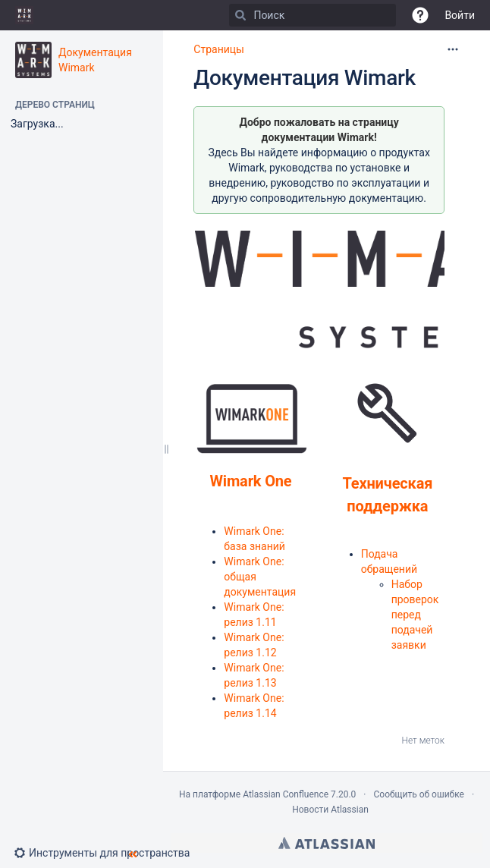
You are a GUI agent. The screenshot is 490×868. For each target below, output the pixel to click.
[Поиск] (240, 15)
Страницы (219, 49)
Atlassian (327, 843)
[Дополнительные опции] (453, 49)
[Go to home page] (24, 15)
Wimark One (250, 481)
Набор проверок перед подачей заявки (415, 615)
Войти (460, 15)
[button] (420, 15)
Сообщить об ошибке (419, 794)
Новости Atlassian (330, 810)
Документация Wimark (305, 78)
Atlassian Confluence (286, 794)
